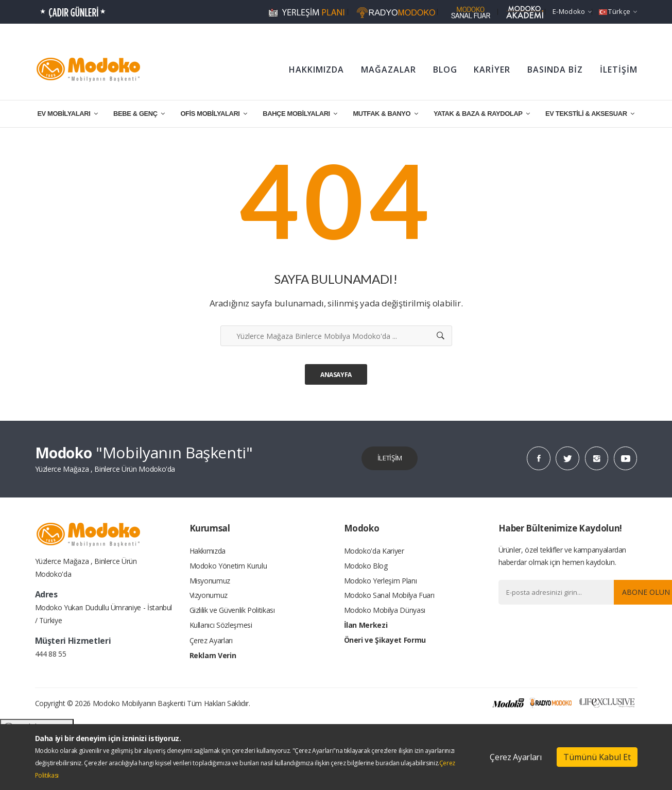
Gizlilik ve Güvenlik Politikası (232, 613)
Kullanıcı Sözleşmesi (221, 629)
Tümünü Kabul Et (597, 757)
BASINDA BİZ (555, 70)
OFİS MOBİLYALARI (213, 114)
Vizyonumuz (209, 598)
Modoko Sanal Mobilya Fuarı (389, 598)
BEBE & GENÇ (139, 114)
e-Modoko (572, 11)
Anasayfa (336, 375)
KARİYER (492, 70)
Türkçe (618, 11)
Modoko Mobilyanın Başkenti (139, 703)
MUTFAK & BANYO (385, 114)
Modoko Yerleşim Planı (381, 582)
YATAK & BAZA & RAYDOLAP (481, 114)
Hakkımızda (208, 551)
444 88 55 (51, 654)
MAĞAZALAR (389, 70)
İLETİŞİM (619, 70)
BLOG (445, 70)
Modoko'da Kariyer (374, 551)
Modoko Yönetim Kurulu (228, 567)
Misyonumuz (210, 582)
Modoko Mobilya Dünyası (385, 613)
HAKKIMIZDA (316, 70)
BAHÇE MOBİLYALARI (300, 114)
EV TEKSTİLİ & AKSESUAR (590, 114)
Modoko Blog (366, 567)
